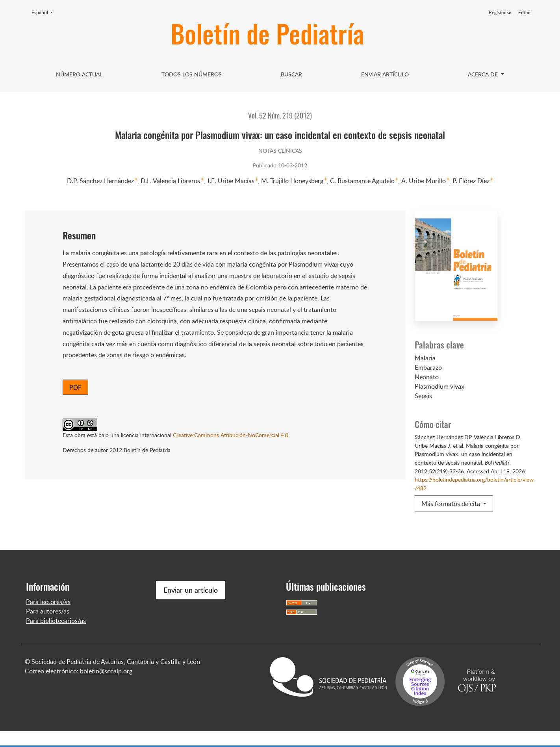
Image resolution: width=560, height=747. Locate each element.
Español (45, 12)
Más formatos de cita (452, 504)
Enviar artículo (385, 74)
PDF (75, 387)
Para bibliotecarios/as (56, 636)
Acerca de (484, 74)
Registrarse (500, 12)
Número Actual (79, 74)
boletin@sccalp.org (106, 687)
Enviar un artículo (191, 606)
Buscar (291, 74)
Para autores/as (48, 627)
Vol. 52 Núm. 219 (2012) (280, 117)
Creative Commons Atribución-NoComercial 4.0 (231, 435)
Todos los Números (192, 74)
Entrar (525, 12)
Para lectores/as (48, 617)
